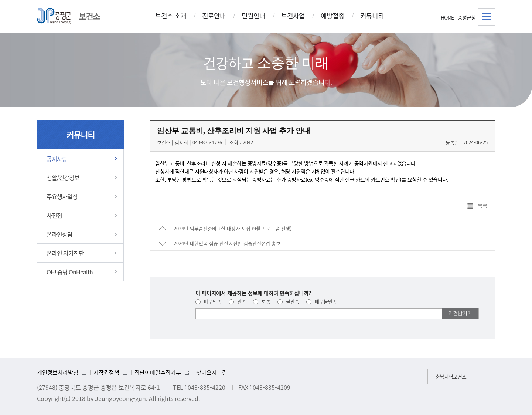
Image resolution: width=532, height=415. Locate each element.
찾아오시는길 (212, 372)
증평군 (54, 16)
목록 (482, 206)
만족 (237, 301)
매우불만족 (322, 301)
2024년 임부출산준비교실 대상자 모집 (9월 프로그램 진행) (233, 228)
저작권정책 (106, 372)
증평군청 (467, 17)
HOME (447, 17)
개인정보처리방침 (58, 372)
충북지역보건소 (451, 377)
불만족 (288, 301)
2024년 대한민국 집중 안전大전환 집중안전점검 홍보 (227, 243)
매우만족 (209, 301)
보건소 (89, 16)
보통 (262, 301)
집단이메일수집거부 (158, 372)
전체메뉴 (486, 17)
